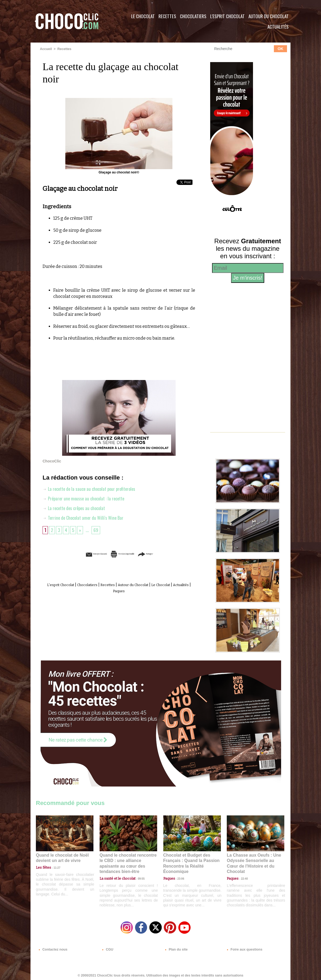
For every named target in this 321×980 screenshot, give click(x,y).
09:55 (137, 872)
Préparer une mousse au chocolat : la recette (86, 498)
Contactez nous (52, 948)
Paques (132, 590)
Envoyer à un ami (78, 554)
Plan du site (175, 948)
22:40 (242, 872)
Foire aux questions (243, 948)
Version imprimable (127, 554)
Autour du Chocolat (269, 16)
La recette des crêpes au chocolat (76, 508)
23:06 (179, 877)
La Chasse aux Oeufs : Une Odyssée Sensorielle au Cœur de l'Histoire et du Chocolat (253, 860)
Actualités (278, 27)
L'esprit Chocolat (227, 16)
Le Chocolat (143, 16)
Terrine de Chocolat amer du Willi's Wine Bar (85, 517)
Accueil (46, 49)
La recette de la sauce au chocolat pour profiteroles (92, 488)
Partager (168, 554)
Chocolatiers (193, 16)
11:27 (54, 867)
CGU (107, 948)
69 (97, 530)
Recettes (167, 16)
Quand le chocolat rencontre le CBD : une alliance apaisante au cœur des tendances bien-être (128, 860)
